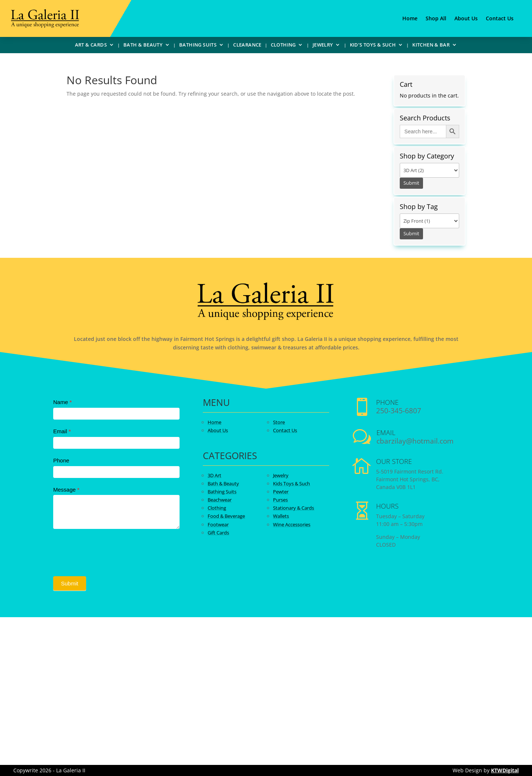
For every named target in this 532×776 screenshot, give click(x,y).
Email (62, 431)
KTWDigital (505, 770)
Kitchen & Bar (431, 46)
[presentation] (109, 551)
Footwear (218, 524)
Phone (61, 460)
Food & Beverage (226, 516)
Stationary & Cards (294, 508)
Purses (280, 500)
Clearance (247, 46)
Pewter (281, 492)
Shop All (436, 19)
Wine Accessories (292, 524)
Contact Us (500, 19)
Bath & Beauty (143, 46)
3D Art (214, 475)
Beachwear (220, 500)
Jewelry (323, 46)
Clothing (283, 46)
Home (410, 19)
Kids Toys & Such (291, 483)
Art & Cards (91, 46)
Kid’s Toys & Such (373, 46)
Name (62, 402)
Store (279, 422)
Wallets (281, 516)
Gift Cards (218, 533)
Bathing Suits (198, 46)
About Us (466, 19)
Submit (70, 583)
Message (66, 490)
